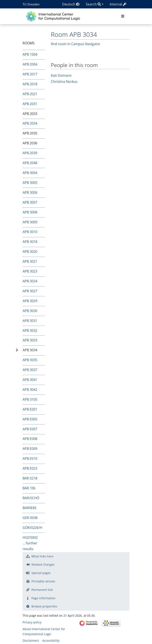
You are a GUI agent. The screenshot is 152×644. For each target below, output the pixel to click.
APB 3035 (30, 360)
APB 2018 (30, 84)
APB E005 (30, 419)
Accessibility (51, 641)
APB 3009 (30, 222)
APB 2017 (30, 74)
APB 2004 (30, 64)
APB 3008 (30, 212)
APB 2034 (30, 123)
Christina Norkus (64, 82)
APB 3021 (30, 261)
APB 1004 (30, 54)
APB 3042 (30, 390)
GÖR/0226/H (32, 528)
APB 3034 (30, 350)
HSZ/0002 (30, 537)
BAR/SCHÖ (31, 498)
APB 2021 (30, 94)
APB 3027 (30, 291)
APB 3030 (30, 311)
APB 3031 (30, 321)
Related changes (43, 564)
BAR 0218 (30, 478)
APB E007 (30, 429)
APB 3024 (30, 281)
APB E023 (30, 468)
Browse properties (44, 606)
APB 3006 (30, 192)
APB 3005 (30, 183)
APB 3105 (30, 399)
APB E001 (30, 409)
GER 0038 (30, 518)
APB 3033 (30, 340)
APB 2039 (30, 153)
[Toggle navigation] (123, 16)
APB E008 (30, 439)
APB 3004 (30, 173)
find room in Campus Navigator (76, 44)
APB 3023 (30, 271)
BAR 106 (29, 488)
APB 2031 (30, 104)
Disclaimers (31, 641)
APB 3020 (30, 252)
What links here (42, 556)
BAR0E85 (30, 508)
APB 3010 (30, 232)
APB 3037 (30, 370)
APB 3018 (30, 242)
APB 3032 (30, 331)
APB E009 (30, 449)
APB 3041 (30, 380)
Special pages (41, 573)
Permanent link (42, 590)
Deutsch (71, 4)
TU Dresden (31, 4)
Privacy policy (32, 622)
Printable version (43, 581)
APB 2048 (30, 163)
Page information (43, 598)
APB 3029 (30, 301)
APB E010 (30, 458)
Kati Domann (61, 75)
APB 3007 (30, 202)
